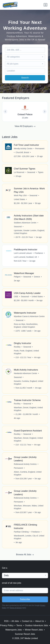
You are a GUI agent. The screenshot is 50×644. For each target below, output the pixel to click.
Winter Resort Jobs (34, 630)
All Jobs (15, 621)
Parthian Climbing (21, 532)
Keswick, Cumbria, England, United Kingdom (28, 383)
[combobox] (25, 57)
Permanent (40, 149)
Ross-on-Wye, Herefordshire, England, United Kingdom (26, 326)
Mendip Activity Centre (23, 149)
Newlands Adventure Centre (25, 373)
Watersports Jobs (14, 630)
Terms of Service (16, 608)
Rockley (17, 347)
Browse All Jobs (25, 555)
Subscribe (25, 599)
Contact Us (27, 621)
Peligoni (17, 277)
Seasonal (31, 172)
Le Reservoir (19, 172)
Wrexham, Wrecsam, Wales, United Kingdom (29, 507)
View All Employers (25, 126)
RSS (6, 621)
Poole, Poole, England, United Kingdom (26, 352)
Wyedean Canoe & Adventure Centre (29, 316)
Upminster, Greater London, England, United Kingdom (29, 232)
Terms (19, 625)
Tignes (41, 172)
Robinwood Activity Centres (25, 464)
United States (19, 199)
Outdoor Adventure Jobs (37, 625)
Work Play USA (20, 195)
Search (25, 78)
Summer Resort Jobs (25, 634)
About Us (40, 621)
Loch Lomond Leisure (23, 253)
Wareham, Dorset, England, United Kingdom (28, 409)
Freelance (39, 253)
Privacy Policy (7, 625)
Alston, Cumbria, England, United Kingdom (28, 473)
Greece (37, 277)
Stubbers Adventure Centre (25, 223)
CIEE (16, 297)
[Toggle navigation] (45, 5)
